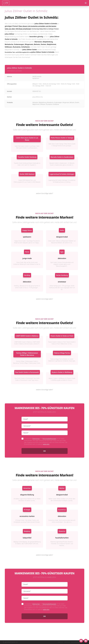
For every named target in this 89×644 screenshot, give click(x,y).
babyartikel (27, 538)
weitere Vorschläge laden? (45, 193)
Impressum (60, 642)
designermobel (62, 237)
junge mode (27, 258)
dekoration (62, 258)
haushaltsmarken (62, 538)
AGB (84, 642)
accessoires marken (27, 516)
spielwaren (27, 237)
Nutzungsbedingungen (49, 439)
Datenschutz (36, 439)
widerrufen (46, 444)
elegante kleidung (27, 495)
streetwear (62, 282)
